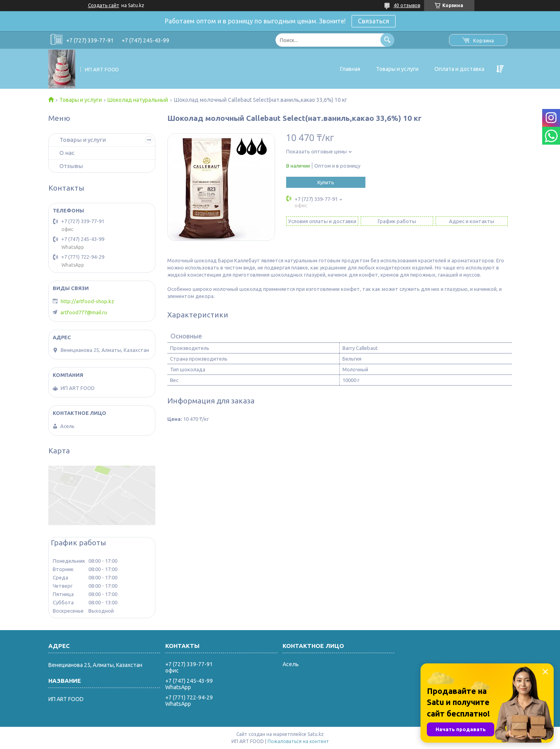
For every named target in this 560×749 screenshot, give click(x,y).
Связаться (374, 21)
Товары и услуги (397, 69)
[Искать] (387, 40)
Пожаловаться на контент (298, 741)
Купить (326, 182)
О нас (67, 153)
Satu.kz (316, 734)
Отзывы (71, 166)
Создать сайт (104, 5)
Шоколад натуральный (138, 100)
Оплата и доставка (459, 69)
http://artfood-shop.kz (87, 301)
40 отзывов (407, 5)
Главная (350, 69)
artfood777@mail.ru (84, 312)
